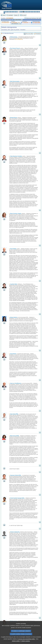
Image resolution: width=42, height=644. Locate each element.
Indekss (4, 15)
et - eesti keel (12, 12)
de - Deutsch (11, 12)
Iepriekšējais (10, 15)
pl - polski (31, 12)
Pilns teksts (24, 15)
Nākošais (16, 15)
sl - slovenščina (38, 12)
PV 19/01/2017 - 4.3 (15, 23)
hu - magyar (26, 12)
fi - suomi (39, 12)
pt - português (33, 12)
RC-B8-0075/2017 (6, 23)
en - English (15, 12)
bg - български (4, 12)
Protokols (38, 34)
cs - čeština (7, 12)
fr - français (17, 12)
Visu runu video (29, 34)
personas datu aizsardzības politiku (27, 642)
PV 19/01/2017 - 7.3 (26, 23)
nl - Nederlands (30, 12)
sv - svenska (4, 13)
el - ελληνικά (14, 12)
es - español (6, 12)
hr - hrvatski (20, 12)
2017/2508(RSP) (10, 18)
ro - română (34, 12)
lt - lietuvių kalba (25, 12)
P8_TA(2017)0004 (36, 23)
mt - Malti (28, 12)
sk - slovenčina (36, 12)
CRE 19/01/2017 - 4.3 (16, 24)
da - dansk (9, 12)
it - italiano (22, 12)
